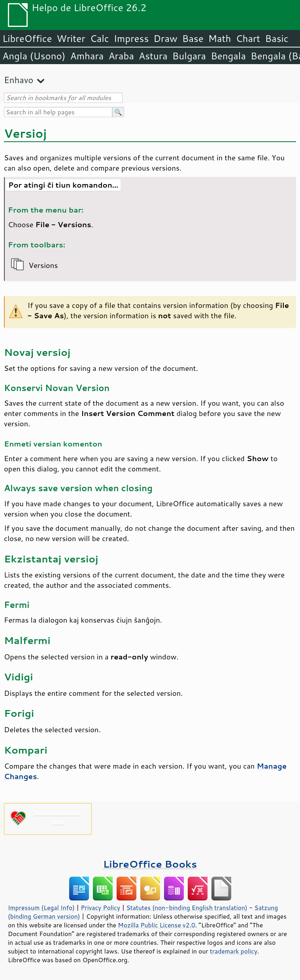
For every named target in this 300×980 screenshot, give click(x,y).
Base (193, 38)
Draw (165, 38)
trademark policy (234, 951)
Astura (153, 56)
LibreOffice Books (150, 864)
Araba (121, 56)
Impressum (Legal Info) (41, 908)
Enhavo (19, 80)
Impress (131, 38)
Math (220, 38)
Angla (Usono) (34, 56)
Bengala (228, 56)
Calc (100, 38)
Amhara (87, 56)
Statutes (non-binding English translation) (187, 908)
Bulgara (189, 56)
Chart (248, 38)
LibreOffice (27, 38)
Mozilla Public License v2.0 (157, 925)
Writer (71, 38)
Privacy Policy (100, 908)
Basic (276, 38)
